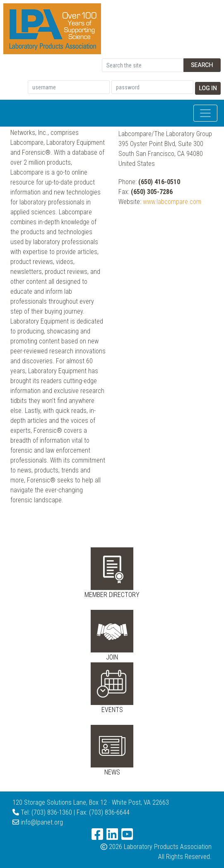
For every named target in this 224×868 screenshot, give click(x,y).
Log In (208, 88)
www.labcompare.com (172, 202)
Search (202, 65)
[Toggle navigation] (205, 113)
